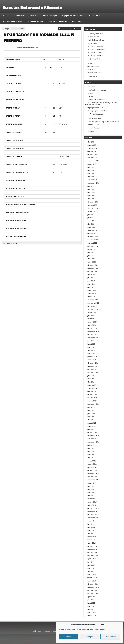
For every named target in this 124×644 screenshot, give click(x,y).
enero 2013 (92, 581)
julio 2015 (91, 486)
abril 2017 (91, 420)
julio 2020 (91, 316)
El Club (90, 96)
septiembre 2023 (93, 208)
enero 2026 (92, 151)
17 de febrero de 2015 (16, 29)
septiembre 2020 (93, 309)
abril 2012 (91, 609)
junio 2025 (91, 170)
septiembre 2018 (93, 372)
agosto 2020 (92, 312)
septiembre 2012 (93, 594)
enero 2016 (92, 467)
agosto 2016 (92, 445)
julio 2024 (91, 189)
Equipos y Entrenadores (73, 16)
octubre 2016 (92, 439)
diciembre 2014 (93, 508)
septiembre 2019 (93, 338)
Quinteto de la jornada (95, 73)
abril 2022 (91, 259)
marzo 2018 (92, 385)
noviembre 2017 (93, 398)
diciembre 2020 (93, 300)
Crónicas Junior (96, 59)
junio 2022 (91, 256)
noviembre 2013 (93, 549)
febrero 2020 (92, 322)
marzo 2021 (92, 290)
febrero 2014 (92, 540)
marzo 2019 (92, 354)
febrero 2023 (92, 230)
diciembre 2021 (93, 265)
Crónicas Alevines (96, 46)
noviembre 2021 (93, 268)
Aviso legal (91, 87)
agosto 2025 (92, 164)
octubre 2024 (92, 180)
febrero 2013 (92, 578)
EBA (5, 29)
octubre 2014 (92, 515)
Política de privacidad (50, 631)
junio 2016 (91, 451)
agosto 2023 (92, 211)
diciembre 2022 (93, 237)
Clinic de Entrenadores (58, 21)
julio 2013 (91, 562)
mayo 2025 (91, 174)
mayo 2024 (91, 196)
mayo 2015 (91, 492)
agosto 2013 (92, 559)
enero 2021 (92, 297)
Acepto (69, 637)
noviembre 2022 (93, 240)
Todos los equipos (49, 16)
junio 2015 (91, 489)
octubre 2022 (92, 243)
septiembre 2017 (93, 404)
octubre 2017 (92, 401)
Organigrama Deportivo (98, 111)
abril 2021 (91, 287)
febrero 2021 (92, 294)
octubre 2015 (92, 477)
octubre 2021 (92, 271)
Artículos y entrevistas (12, 21)
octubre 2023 (92, 205)
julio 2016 (91, 448)
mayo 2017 (91, 417)
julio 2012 (91, 600)
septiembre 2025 (93, 161)
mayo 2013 (91, 568)
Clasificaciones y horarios (26, 16)
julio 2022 (91, 252)
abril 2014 (91, 534)
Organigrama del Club (95, 108)
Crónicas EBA (94, 16)
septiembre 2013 (93, 556)
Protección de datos (97, 114)
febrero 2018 (92, 388)
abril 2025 (91, 177)
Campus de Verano (35, 21)
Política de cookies (94, 118)
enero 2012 (92, 616)
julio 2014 (91, 524)
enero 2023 (92, 234)
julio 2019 (91, 341)
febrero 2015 (92, 502)
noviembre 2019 (93, 331)
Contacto (91, 131)
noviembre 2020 (93, 303)
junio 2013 (91, 565)
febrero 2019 (92, 357)
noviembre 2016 (93, 436)
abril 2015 (91, 496)
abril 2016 (91, 458)
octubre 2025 (92, 158)
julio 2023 (91, 215)
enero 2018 (92, 391)
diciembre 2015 (93, 470)
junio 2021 (91, 281)
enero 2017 (92, 429)
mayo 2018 (91, 379)
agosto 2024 (92, 186)
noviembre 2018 (93, 366)
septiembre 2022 (93, 246)
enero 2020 (92, 325)
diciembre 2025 (93, 155)
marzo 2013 (92, 575)
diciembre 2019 (93, 328)
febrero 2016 (92, 464)
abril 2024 (91, 199)
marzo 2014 (92, 537)
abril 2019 (91, 350)
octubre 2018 (92, 369)
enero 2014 (92, 543)
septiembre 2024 (93, 183)
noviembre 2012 (93, 587)
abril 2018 (91, 382)
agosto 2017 (92, 407)
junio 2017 (91, 414)
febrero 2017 (92, 426)
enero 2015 (92, 505)
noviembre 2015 (93, 474)
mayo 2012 (91, 606)
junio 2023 (91, 218)
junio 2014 (91, 527)
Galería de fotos (93, 67)
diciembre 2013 (93, 546)
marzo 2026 (92, 145)
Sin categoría (92, 76)
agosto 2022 (92, 249)
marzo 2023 (92, 227)
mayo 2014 (91, 530)
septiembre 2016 (93, 442)
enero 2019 (92, 360)
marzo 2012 (92, 612)
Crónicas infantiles (97, 56)
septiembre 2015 (93, 480)
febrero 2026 (92, 148)
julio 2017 (91, 410)
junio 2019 (91, 344)
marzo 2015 (92, 499)
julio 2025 (91, 167)
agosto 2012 (92, 597)
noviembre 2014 (93, 511)
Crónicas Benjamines (98, 49)
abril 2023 (91, 224)
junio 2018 (91, 376)
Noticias (6, 16)
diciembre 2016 (93, 432)
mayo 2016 (91, 455)
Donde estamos (93, 128)
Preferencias (110, 637)
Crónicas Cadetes (96, 53)
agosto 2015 (92, 483)
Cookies (90, 93)
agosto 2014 (92, 521)
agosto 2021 (92, 275)
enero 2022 (92, 262)
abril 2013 (91, 571)
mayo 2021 (91, 284)
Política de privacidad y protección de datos (103, 122)
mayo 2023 (91, 221)
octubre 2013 (92, 552)
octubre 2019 (92, 335)
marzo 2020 (92, 319)
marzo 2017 (92, 423)
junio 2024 (91, 192)
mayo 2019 (91, 347)
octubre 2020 (92, 306)
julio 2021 (91, 278)
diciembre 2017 (93, 395)
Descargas (77, 21)
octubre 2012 (92, 590)
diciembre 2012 (93, 584)
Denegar (89, 637)
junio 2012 (91, 603)
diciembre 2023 (93, 202)
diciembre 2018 (93, 363)
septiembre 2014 (93, 518)
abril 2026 (91, 142)
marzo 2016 (92, 461)
